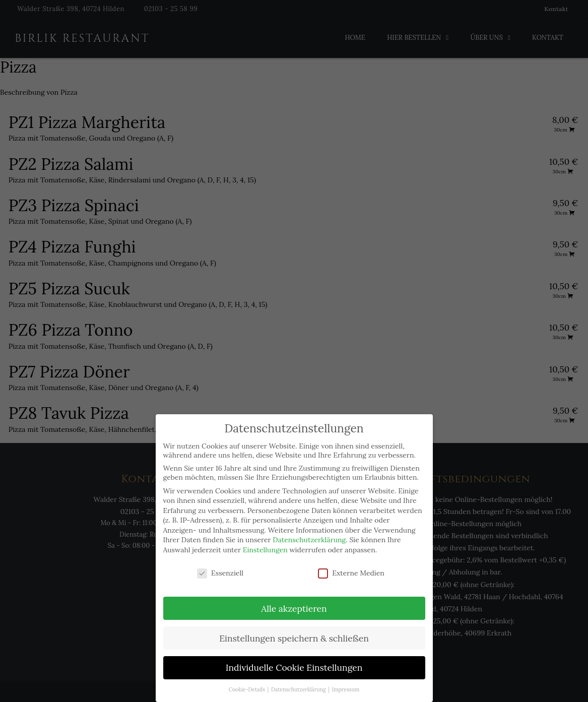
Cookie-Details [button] (248, 689)
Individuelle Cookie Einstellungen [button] (294, 667)
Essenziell (220, 573)
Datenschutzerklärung (309, 540)
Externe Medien (351, 573)
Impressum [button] (346, 689)
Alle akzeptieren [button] (294, 609)
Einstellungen (265, 550)
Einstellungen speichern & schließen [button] (294, 638)
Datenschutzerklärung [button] (299, 689)
